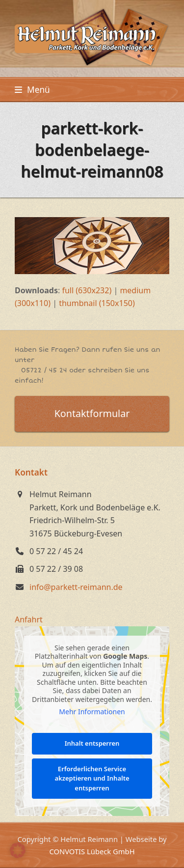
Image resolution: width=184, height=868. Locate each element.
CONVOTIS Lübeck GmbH (92, 851)
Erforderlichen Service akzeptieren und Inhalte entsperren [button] (92, 778)
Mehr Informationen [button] (92, 712)
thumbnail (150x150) (97, 303)
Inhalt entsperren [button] (92, 743)
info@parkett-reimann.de (76, 587)
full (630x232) (87, 290)
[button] (32, 90)
